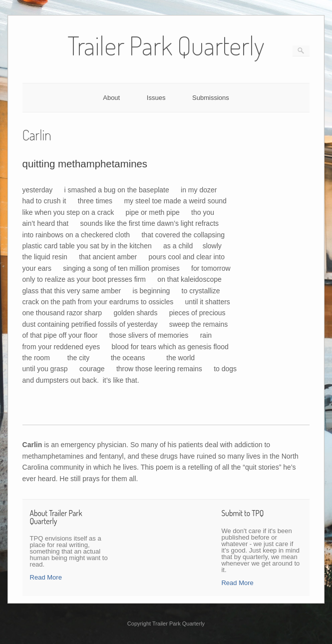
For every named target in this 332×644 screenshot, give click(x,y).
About (111, 98)
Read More (46, 577)
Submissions (211, 98)
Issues (156, 98)
